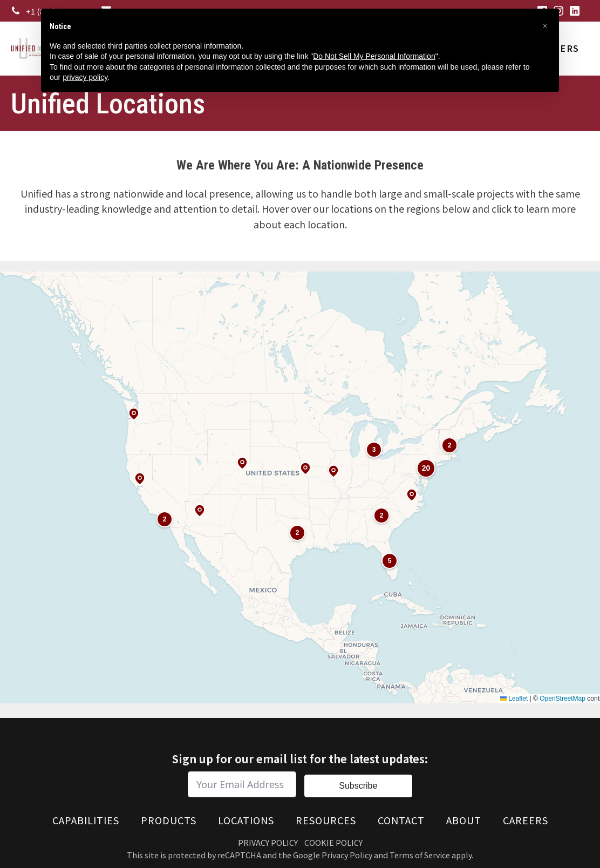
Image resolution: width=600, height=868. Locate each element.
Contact (401, 820)
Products (169, 820)
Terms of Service (420, 855)
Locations (246, 820)
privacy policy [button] (85, 77)
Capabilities (86, 820)
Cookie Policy (333, 842)
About (464, 820)
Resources (326, 820)
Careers (526, 820)
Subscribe (358, 786)
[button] (545, 26)
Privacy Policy (268, 842)
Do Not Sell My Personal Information (374, 56)
